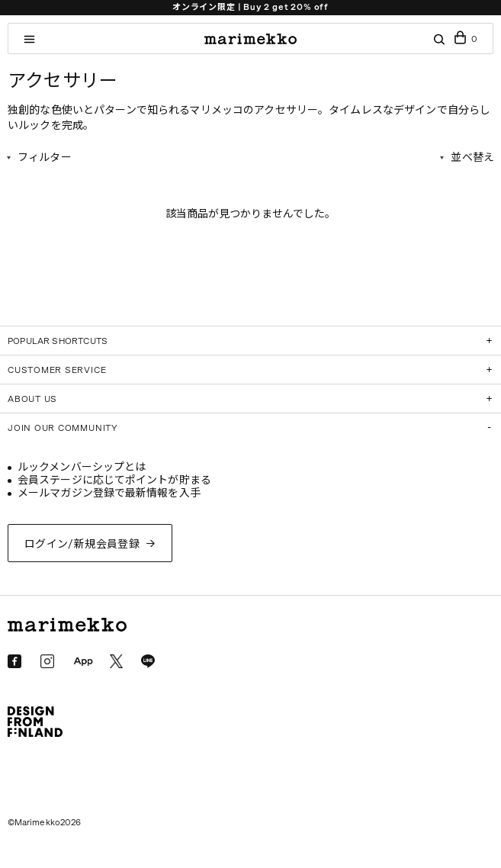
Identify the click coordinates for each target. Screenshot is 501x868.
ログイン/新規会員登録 (82, 544)
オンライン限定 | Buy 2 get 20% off (250, 7)
